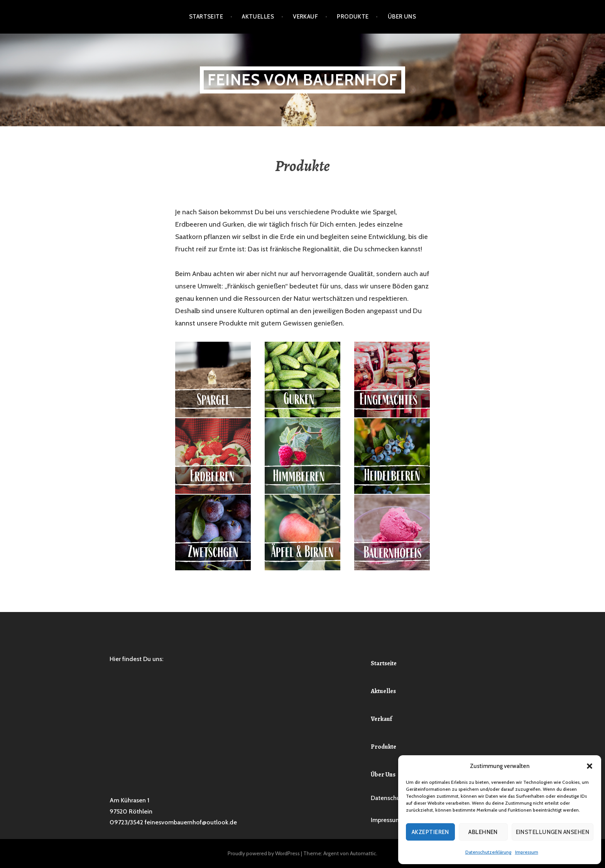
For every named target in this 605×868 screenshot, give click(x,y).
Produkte (353, 17)
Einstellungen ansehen (553, 832)
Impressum (527, 852)
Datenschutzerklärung (488, 852)
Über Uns (402, 17)
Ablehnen (483, 832)
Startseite (206, 17)
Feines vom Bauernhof (302, 80)
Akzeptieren (430, 832)
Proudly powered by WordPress (264, 853)
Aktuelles (258, 17)
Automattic (363, 853)
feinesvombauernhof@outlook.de (191, 822)
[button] (590, 766)
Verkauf (305, 17)
